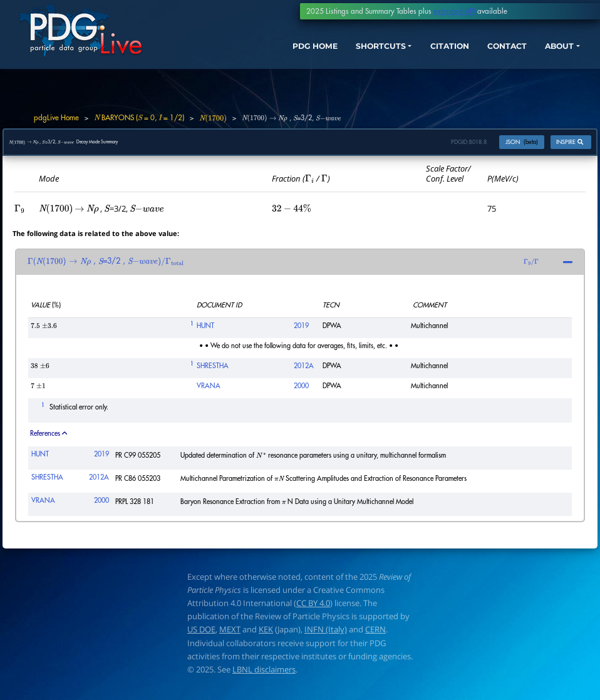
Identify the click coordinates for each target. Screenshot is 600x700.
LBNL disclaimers (264, 675)
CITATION (425, 54)
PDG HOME (272, 54)
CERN (375, 636)
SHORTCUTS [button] (347, 54)
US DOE (201, 636)
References (49, 439)
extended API (454, 11)
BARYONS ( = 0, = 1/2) (139, 118)
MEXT (230, 636)
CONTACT (489, 54)
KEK (266, 636)
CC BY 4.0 (313, 609)
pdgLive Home (56, 118)
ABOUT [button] (548, 54)
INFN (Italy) (326, 636)
